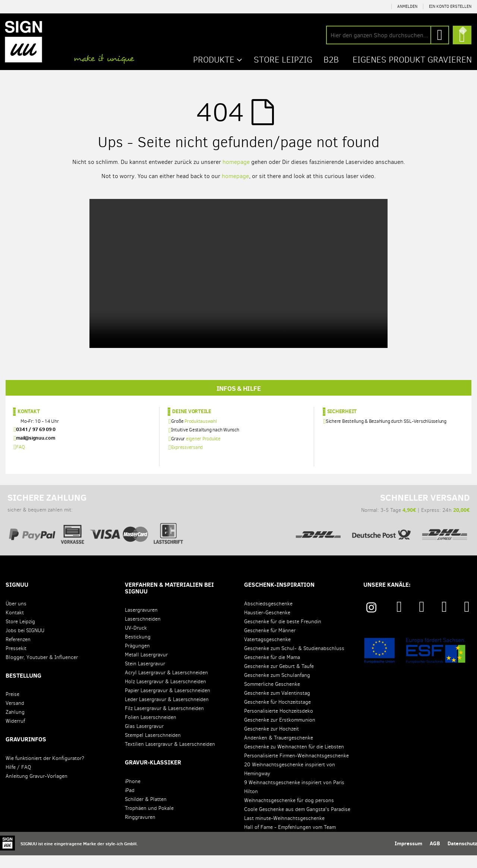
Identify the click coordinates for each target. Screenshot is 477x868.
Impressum (408, 856)
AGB (435, 856)
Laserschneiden (143, 632)
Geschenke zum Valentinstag (277, 706)
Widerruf (15, 734)
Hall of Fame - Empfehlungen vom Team (290, 840)
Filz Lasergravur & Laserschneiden (164, 721)
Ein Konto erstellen (450, 7)
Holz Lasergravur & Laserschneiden (165, 695)
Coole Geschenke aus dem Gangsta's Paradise (297, 822)
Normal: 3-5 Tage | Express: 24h (381, 526)
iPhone (133, 794)
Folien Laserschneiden (151, 730)
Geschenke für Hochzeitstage (277, 715)
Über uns (16, 616)
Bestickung (138, 650)
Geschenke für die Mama (272, 670)
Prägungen (137, 659)
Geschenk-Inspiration (279, 598)
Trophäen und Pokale (149, 821)
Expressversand (187, 460)
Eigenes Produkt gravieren (410, 59)
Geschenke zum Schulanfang (277, 688)
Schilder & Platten (146, 812)
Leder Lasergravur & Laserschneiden (167, 712)
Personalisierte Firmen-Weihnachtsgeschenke (296, 768)
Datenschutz (462, 856)
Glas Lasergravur (144, 739)
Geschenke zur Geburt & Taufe (279, 679)
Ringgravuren (140, 830)
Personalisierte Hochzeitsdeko (279, 724)
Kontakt (29, 424)
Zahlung (15, 725)
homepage (236, 161)
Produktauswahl (201, 434)
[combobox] (388, 35)
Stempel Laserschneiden (153, 748)
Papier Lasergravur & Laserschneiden (168, 704)
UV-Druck (136, 641)
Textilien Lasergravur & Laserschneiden (170, 757)
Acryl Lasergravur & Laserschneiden (166, 686)
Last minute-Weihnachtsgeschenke (284, 831)
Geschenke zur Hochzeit (271, 742)
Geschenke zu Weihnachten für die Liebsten (294, 759)
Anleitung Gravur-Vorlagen (37, 789)
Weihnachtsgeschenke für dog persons (289, 813)
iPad (130, 803)
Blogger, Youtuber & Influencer (42, 670)
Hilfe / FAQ (18, 780)
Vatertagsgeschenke (267, 652)
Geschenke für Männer (270, 643)
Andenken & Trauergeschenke (279, 750)
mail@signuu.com (35, 451)
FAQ (20, 460)
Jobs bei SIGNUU (25, 643)
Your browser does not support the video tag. (238, 273)
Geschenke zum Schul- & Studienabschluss (294, 661)
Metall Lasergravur (146, 668)
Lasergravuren (141, 623)
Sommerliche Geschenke (272, 697)
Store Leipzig (20, 634)
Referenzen (18, 652)
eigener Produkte (203, 451)
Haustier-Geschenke (267, 625)
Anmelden (407, 7)
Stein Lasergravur (145, 677)
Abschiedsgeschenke (268, 616)
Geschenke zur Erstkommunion (280, 733)
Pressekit (16, 661)
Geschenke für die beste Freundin (283, 634)
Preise (12, 707)
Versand (15, 716)
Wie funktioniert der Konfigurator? (45, 771)
